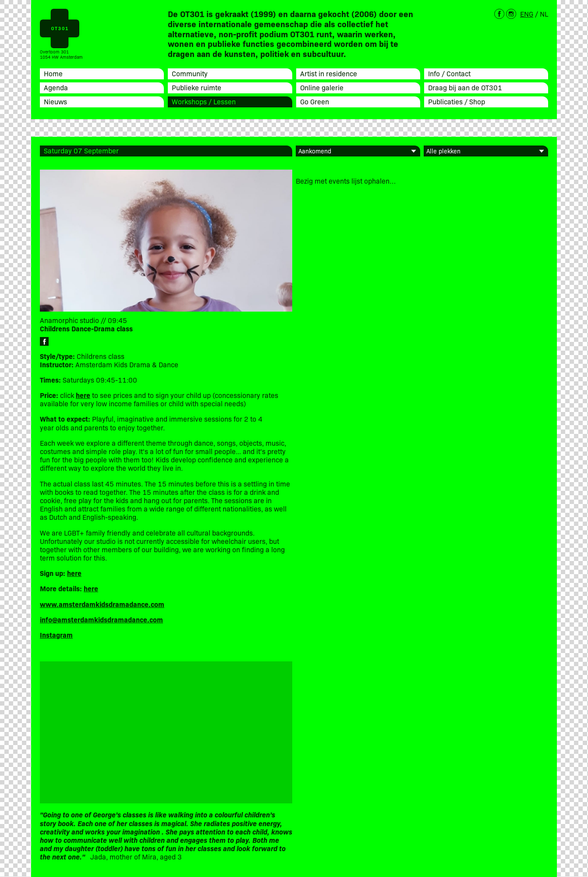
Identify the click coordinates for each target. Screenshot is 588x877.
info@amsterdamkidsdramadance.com (101, 619)
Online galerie (322, 87)
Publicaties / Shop (457, 101)
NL (544, 14)
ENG (527, 14)
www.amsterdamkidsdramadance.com (102, 604)
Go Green (315, 101)
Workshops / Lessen (204, 101)
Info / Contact (449, 73)
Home (53, 73)
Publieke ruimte (197, 87)
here (74, 573)
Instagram (56, 635)
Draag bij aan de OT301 (465, 87)
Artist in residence (329, 73)
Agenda (56, 87)
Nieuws (55, 101)
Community (190, 73)
